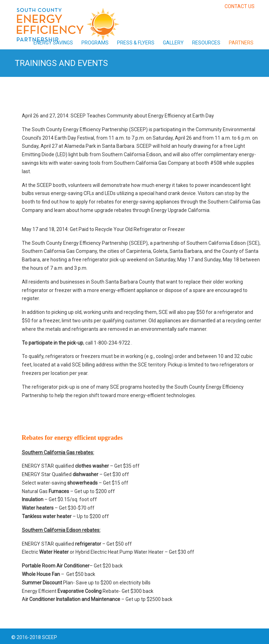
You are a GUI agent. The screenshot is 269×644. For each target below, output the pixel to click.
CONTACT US (240, 6)
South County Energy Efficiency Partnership (68, 22)
